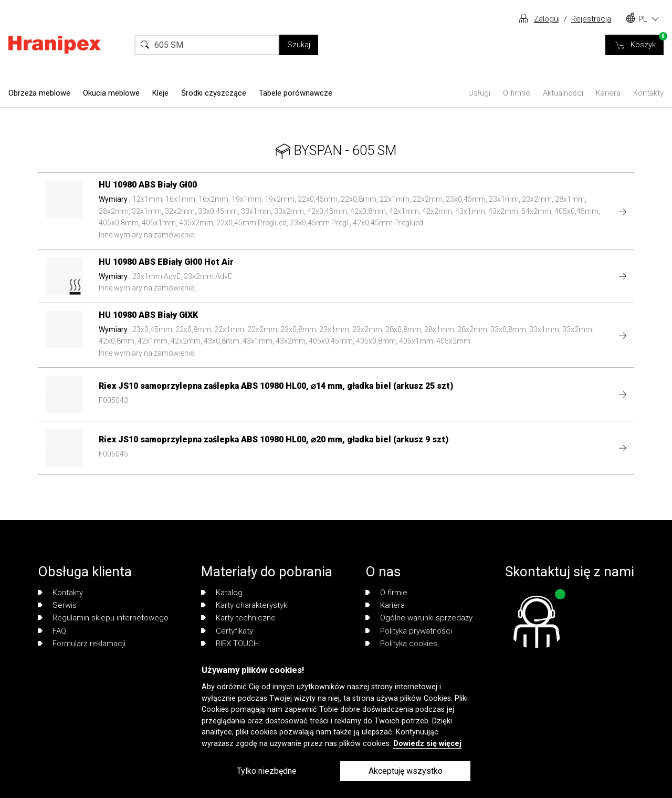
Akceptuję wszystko (406, 771)
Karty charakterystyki (245, 605)
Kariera (608, 93)
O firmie (517, 93)
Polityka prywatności (409, 631)
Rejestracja (591, 19)
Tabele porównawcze (296, 93)
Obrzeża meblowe (39, 93)
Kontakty (648, 93)
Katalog (222, 593)
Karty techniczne (238, 618)
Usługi (479, 93)
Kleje (160, 93)
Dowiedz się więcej (427, 744)
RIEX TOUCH (230, 644)
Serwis (57, 605)
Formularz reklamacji (82, 644)
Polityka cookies (401, 644)
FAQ (52, 631)
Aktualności (563, 93)
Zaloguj (547, 19)
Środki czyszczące (214, 93)
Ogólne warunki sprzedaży (419, 618)
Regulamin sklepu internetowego (103, 618)
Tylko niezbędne (267, 771)
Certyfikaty (227, 631)
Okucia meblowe (111, 93)
